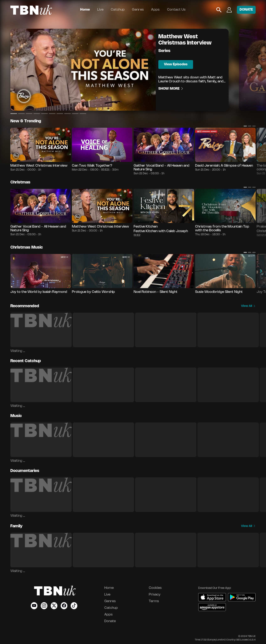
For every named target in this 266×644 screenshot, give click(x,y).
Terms (154, 601)
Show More (171, 89)
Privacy (155, 595)
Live (100, 10)
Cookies (155, 588)
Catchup (118, 10)
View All (248, 306)
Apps (155, 10)
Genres (138, 10)
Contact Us (176, 10)
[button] (14, 114)
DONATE (246, 10)
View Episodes (176, 64)
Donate (110, 621)
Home (85, 10)
